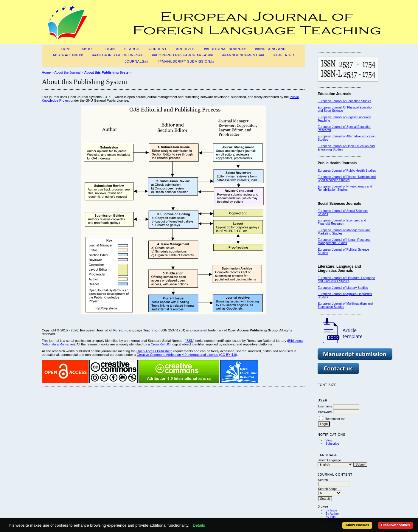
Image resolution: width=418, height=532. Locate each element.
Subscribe (332, 444)
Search (132, 49)
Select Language (329, 460)
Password (325, 412)
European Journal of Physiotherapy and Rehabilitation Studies (345, 188)
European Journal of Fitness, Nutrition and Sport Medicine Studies (347, 179)
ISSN (189, 341)
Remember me (335, 419)
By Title (330, 517)
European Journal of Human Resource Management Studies (344, 241)
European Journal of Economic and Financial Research (342, 222)
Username (325, 406)
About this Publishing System (108, 72)
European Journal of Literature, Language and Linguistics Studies (346, 280)
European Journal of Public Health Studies (347, 171)
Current (158, 49)
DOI (169, 344)
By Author (332, 514)
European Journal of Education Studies (344, 101)
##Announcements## (243, 55)
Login (109, 49)
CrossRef (158, 344)
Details (199, 525)
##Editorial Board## (225, 49)
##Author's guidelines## (117, 55)
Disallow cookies (396, 525)
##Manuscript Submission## (186, 61)
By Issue (331, 510)
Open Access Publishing (154, 351)
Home (67, 49)
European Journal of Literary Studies (343, 288)
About (88, 49)
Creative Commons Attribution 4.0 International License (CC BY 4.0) (187, 355)
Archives (185, 49)
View (329, 440)
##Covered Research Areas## (182, 55)
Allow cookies (357, 525)
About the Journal (67, 72)
